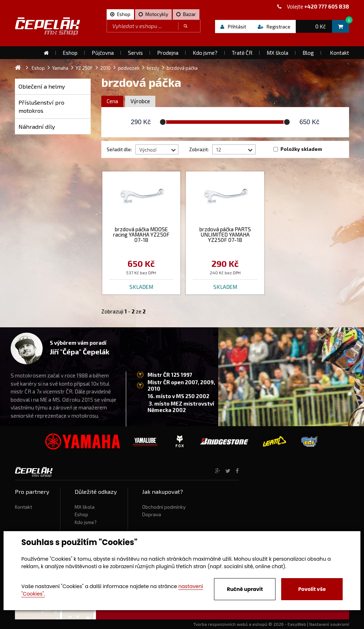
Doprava (152, 514)
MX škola (85, 507)
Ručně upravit (245, 589)
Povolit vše (312, 589)
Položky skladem (301, 149)
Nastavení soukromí (329, 624)
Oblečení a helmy (42, 86)
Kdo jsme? (86, 522)
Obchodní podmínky (164, 507)
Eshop (81, 514)
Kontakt (23, 507)
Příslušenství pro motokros (41, 107)
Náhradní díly (37, 126)
